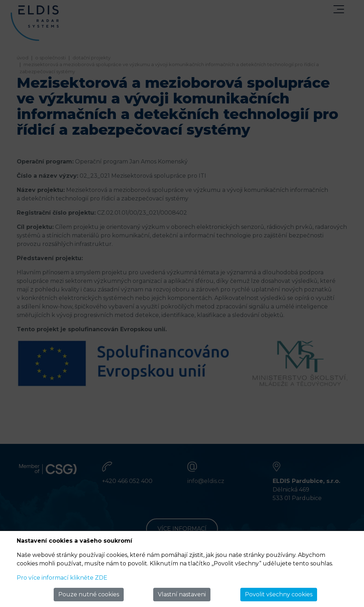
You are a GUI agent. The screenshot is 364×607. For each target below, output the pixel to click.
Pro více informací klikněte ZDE (62, 578)
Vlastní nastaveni (182, 594)
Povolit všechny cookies (279, 594)
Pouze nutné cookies (89, 594)
